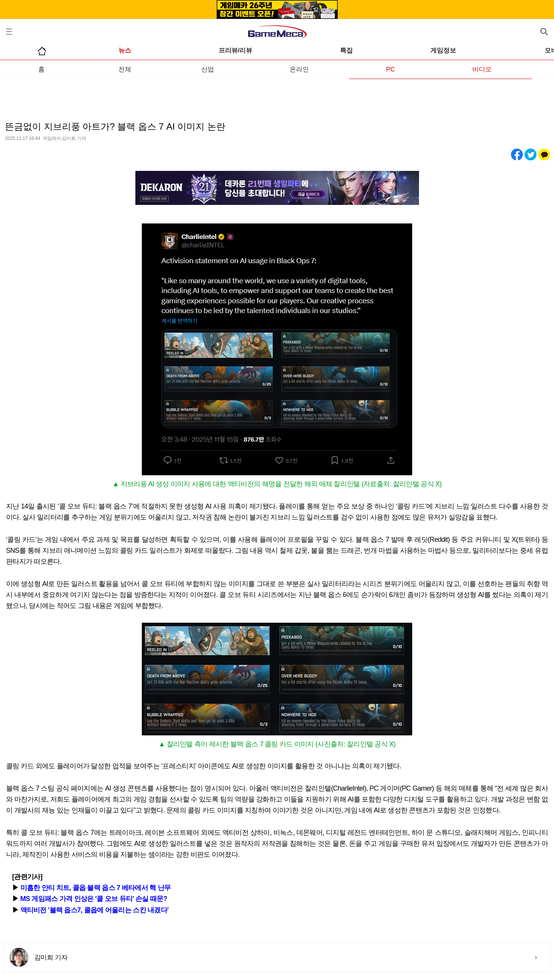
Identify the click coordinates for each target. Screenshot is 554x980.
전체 (125, 69)
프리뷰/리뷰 (236, 50)
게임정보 (443, 50)
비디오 (482, 69)
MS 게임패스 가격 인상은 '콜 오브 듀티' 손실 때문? (94, 899)
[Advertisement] (277, 94)
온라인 (299, 69)
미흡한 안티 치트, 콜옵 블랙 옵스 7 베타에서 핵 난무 (96, 888)
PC (391, 69)
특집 (346, 50)
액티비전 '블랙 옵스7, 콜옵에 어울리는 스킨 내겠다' (95, 910)
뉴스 (125, 50)
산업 (208, 69)
